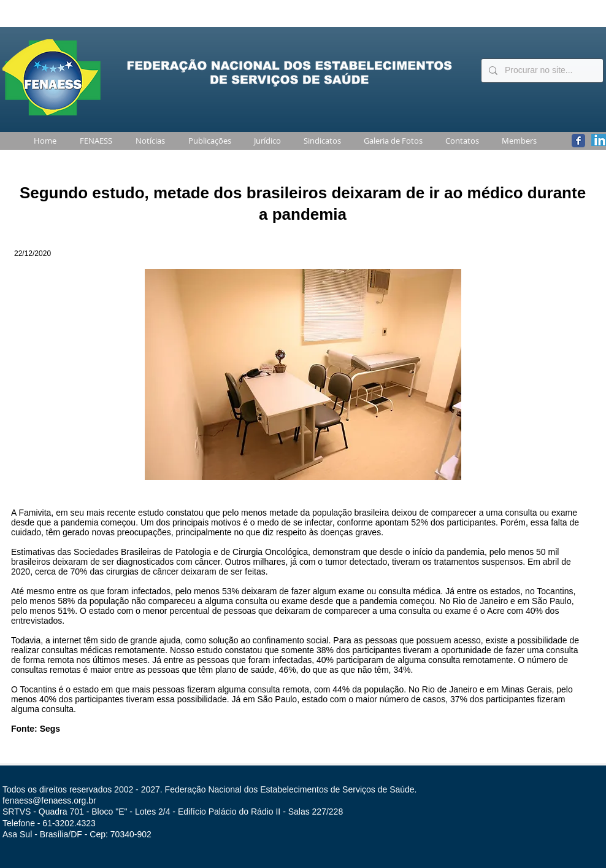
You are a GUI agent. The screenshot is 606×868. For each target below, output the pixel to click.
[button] (94, 141)
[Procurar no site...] (541, 71)
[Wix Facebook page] (578, 141)
